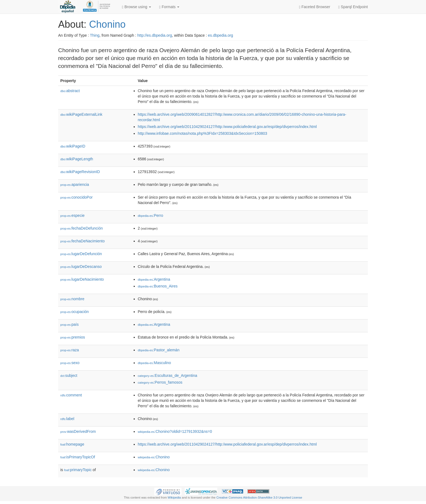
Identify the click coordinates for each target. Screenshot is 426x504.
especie (72, 215)
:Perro (150, 215)
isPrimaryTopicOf (78, 457)
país (70, 324)
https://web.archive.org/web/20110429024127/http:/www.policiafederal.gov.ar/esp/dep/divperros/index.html (227, 127)
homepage (72, 444)
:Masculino (154, 363)
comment (71, 395)
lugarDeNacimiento (82, 279)
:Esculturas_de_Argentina (167, 375)
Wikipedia (174, 497)
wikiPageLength (77, 159)
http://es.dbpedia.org (155, 35)
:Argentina (154, 279)
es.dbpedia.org (220, 35)
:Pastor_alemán (159, 350)
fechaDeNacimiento (82, 241)
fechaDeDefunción (82, 228)
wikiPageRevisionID (80, 172)
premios (73, 337)
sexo (70, 363)
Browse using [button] (137, 7)
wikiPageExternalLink (81, 114)
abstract (70, 91)
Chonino (107, 24)
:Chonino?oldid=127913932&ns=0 (175, 431)
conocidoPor (76, 197)
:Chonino (154, 457)
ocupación (75, 312)
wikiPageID (73, 146)
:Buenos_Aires (158, 286)
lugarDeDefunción (81, 254)
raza (70, 350)
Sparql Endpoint (353, 7)
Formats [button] (169, 7)
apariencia (75, 184)
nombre (72, 299)
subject (69, 375)
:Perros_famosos (160, 382)
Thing (95, 35)
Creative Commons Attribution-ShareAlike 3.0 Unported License (259, 497)
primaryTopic (78, 470)
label (67, 419)
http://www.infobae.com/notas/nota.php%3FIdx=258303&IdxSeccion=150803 (202, 133)
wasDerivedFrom (78, 431)
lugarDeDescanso (81, 267)
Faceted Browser (315, 7)
